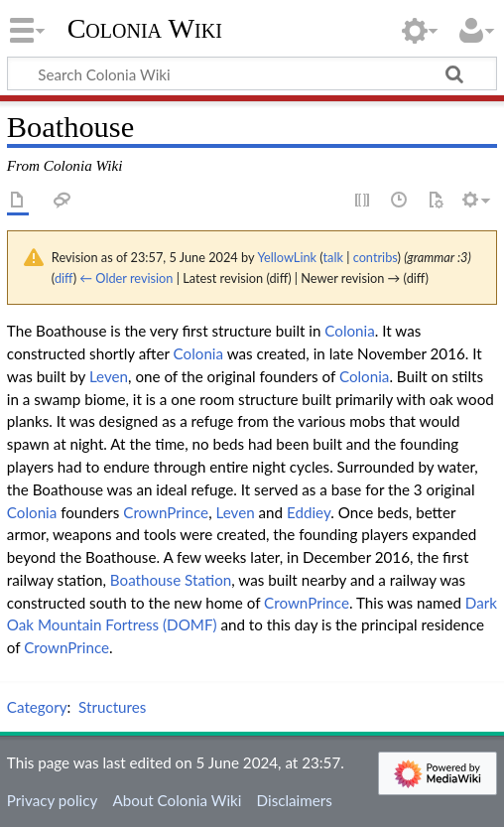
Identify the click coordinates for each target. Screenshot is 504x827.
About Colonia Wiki (177, 800)
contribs (376, 257)
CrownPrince (166, 512)
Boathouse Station (171, 580)
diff (64, 278)
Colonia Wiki (145, 29)
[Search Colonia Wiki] (252, 73)
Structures (112, 707)
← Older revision (126, 278)
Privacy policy (52, 800)
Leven (109, 376)
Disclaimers (295, 800)
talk (333, 257)
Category (37, 707)
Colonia (349, 331)
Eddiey (309, 512)
